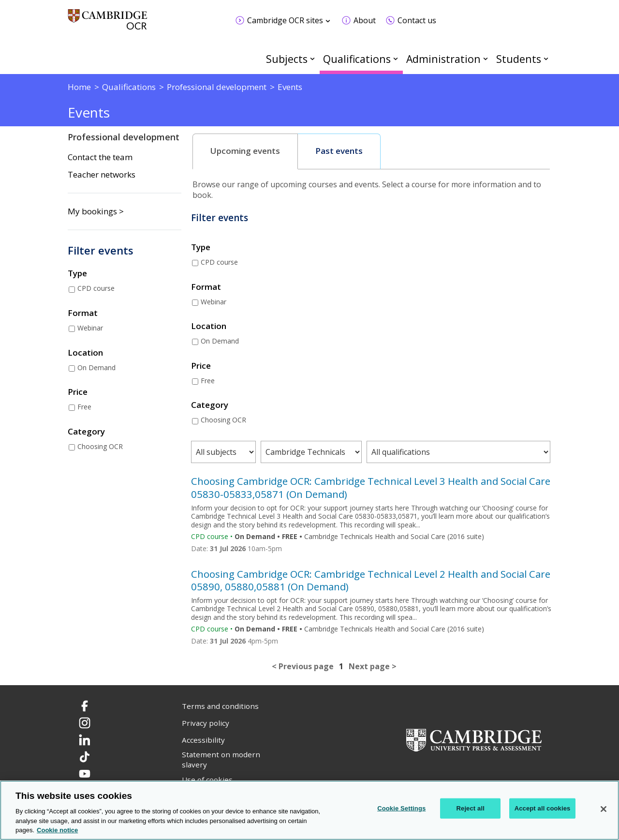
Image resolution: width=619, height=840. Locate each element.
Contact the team (100, 157)
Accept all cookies (543, 808)
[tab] (245, 151)
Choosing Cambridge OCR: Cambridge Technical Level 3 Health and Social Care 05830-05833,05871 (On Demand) (371, 487)
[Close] (604, 809)
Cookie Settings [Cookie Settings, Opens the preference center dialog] (401, 808)
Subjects (287, 59)
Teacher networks (102, 175)
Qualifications (357, 59)
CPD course (96, 288)
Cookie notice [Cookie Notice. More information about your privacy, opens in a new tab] (57, 830)
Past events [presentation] (339, 151)
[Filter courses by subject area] (223, 452)
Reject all (471, 808)
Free (84, 407)
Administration (443, 59)
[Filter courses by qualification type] (311, 452)
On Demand (96, 367)
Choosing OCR (100, 446)
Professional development (124, 137)
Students (519, 59)
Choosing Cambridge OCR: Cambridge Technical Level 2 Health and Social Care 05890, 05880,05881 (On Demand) (371, 580)
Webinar (90, 328)
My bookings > (96, 211)
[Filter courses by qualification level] (458, 452)
